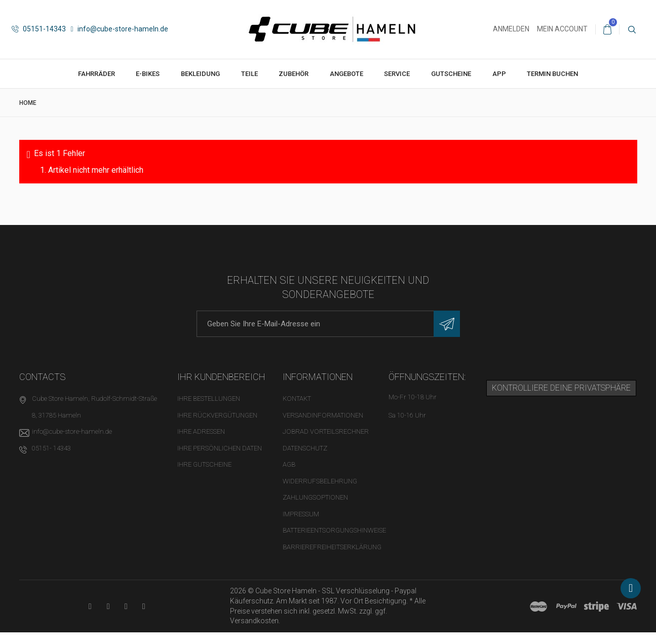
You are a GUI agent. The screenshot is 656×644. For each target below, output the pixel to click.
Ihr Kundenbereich (221, 377)
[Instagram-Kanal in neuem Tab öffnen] (144, 606)
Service (397, 74)
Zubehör (294, 74)
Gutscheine (451, 74)
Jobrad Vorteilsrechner (326, 431)
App (499, 74)
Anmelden (511, 29)
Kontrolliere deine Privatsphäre (561, 388)
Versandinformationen (323, 415)
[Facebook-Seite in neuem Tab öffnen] (108, 606)
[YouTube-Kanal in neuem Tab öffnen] (90, 606)
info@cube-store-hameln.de (120, 29)
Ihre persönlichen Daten (220, 448)
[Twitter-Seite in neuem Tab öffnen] (126, 606)
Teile (249, 74)
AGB (289, 464)
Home (28, 103)
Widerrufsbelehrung (320, 481)
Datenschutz (305, 448)
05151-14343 (39, 29)
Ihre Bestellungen (209, 399)
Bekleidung (200, 74)
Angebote (346, 74)
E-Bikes (148, 74)
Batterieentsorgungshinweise (334, 530)
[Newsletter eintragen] (447, 324)
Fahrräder (97, 74)
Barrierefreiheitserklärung (332, 547)
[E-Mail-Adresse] (328, 324)
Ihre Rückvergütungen (217, 415)
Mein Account (562, 29)
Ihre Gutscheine (204, 464)
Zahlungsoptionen (315, 497)
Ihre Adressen (201, 431)
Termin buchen (552, 74)
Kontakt (297, 399)
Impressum (301, 514)
